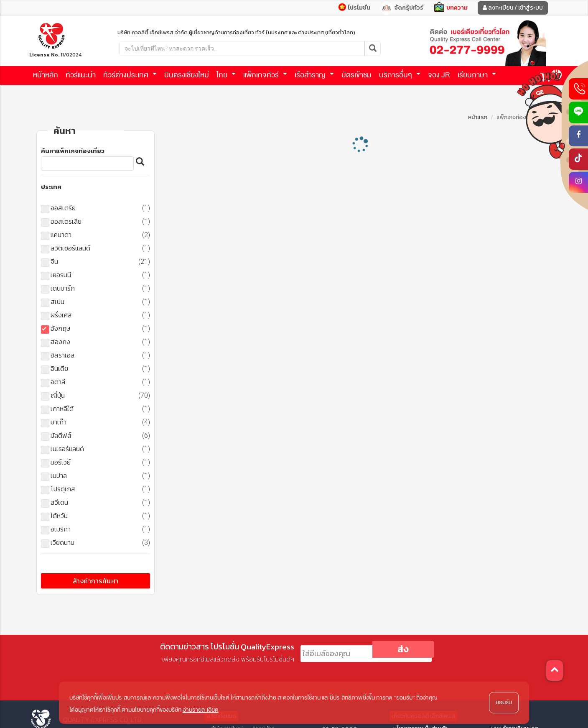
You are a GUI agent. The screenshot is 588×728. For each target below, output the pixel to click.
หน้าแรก (478, 117)
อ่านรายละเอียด (201, 710)
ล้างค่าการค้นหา (96, 581)
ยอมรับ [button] (504, 702)
